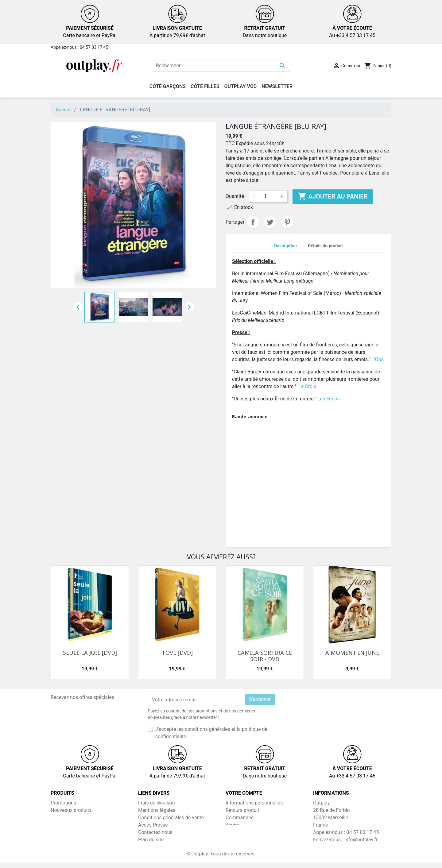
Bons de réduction (245, 840)
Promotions (63, 803)
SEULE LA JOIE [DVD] (90, 653)
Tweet (270, 222)
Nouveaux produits (71, 810)
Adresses (236, 832)
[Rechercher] (221, 66)
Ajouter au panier (333, 196)
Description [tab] (285, 246)
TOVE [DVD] (177, 653)
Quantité (235, 196)
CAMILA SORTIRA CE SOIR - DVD (265, 656)
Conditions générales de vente (171, 818)
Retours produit (242, 810)
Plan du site (151, 840)
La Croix (307, 386)
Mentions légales (157, 810)
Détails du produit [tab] (325, 246)
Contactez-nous (155, 832)
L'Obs (378, 359)
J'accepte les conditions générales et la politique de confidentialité (211, 733)
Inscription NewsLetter (163, 847)
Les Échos (329, 399)
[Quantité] (268, 196)
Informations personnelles (254, 803)
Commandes (240, 818)
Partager (253, 222)
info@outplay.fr (361, 840)
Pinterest (287, 222)
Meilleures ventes (70, 818)
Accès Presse (153, 825)
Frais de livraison (157, 803)
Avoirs (232, 825)
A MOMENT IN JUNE (352, 653)
